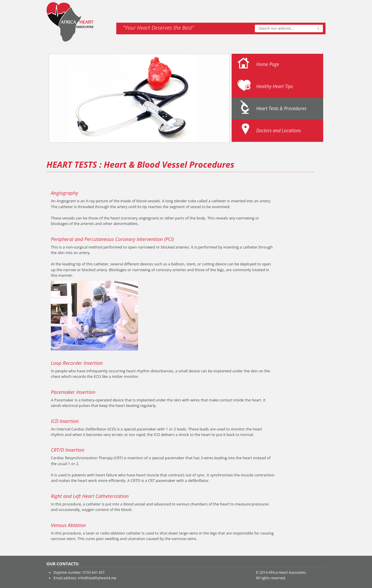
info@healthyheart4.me (97, 578)
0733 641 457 (94, 572)
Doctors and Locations (279, 131)
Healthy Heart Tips (275, 86)
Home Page (268, 64)
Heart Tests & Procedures (281, 108)
